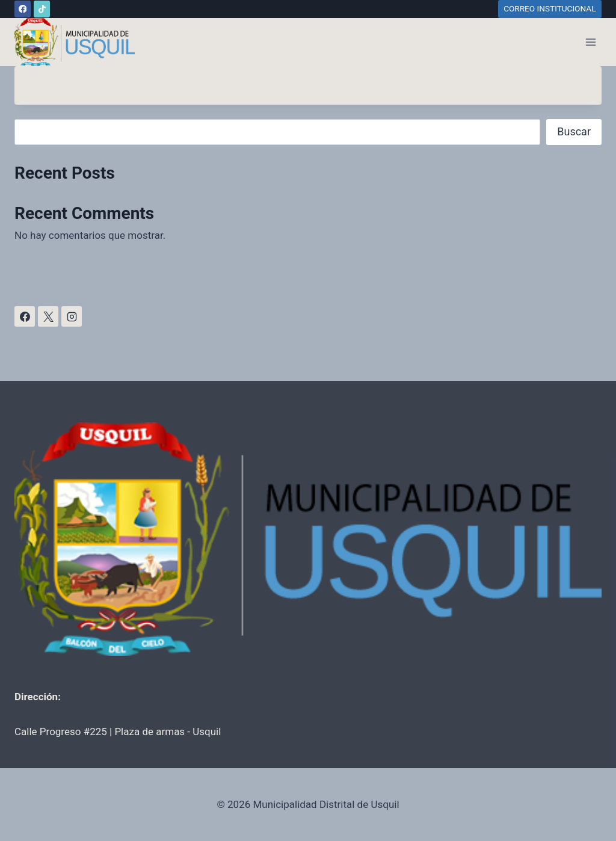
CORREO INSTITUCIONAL (550, 8)
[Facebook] (23, 9)
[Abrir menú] (590, 42)
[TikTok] (42, 9)
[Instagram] (72, 316)
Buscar (574, 131)
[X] (48, 316)
